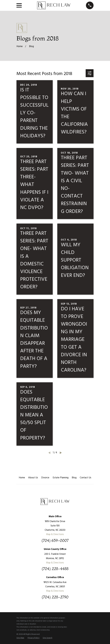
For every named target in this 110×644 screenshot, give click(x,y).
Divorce (45, 478)
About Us (33, 478)
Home (22, 478)
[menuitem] (20, 638)
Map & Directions (55, 534)
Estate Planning (61, 478)
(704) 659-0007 (55, 541)
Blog (74, 478)
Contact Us (86, 478)
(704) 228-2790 (55, 597)
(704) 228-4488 (55, 569)
